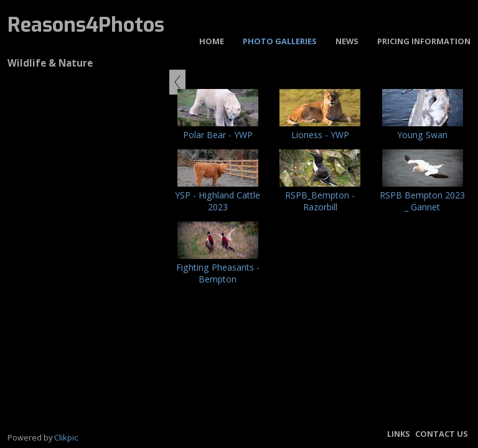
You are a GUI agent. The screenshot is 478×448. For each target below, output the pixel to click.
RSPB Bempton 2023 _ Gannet (422, 201)
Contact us (442, 434)
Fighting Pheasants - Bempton (218, 273)
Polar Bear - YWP (218, 135)
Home (212, 41)
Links (399, 434)
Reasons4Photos (86, 25)
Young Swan (422, 135)
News (347, 41)
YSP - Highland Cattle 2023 (218, 201)
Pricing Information (424, 41)
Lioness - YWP (320, 135)
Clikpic (66, 437)
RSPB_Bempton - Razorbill (320, 201)
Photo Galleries (280, 41)
